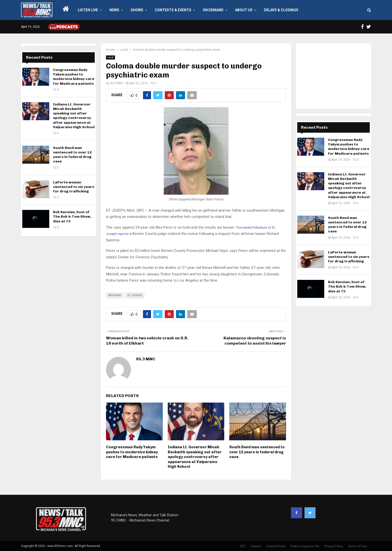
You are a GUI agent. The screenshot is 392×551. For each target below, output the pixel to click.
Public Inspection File (305, 546)
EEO (243, 546)
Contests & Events (173, 10)
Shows (137, 10)
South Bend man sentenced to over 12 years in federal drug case (257, 452)
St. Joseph (135, 295)
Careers (256, 546)
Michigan (115, 295)
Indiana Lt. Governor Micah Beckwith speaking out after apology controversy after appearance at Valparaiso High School (195, 457)
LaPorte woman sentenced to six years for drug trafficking (74, 187)
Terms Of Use (357, 546)
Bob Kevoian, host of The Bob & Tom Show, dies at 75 (72, 217)
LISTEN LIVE (88, 10)
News (114, 10)
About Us (244, 10)
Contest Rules (276, 546)
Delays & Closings (281, 10)
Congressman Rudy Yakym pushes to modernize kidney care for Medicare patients (132, 452)
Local (110, 57)
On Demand (213, 10)
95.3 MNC (117, 83)
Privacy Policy (334, 546)
